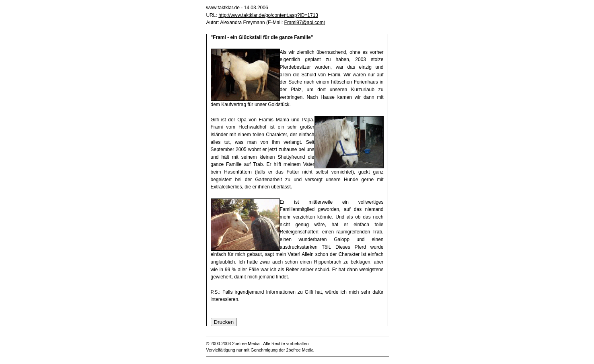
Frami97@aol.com (304, 22)
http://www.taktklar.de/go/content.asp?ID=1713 (268, 15)
